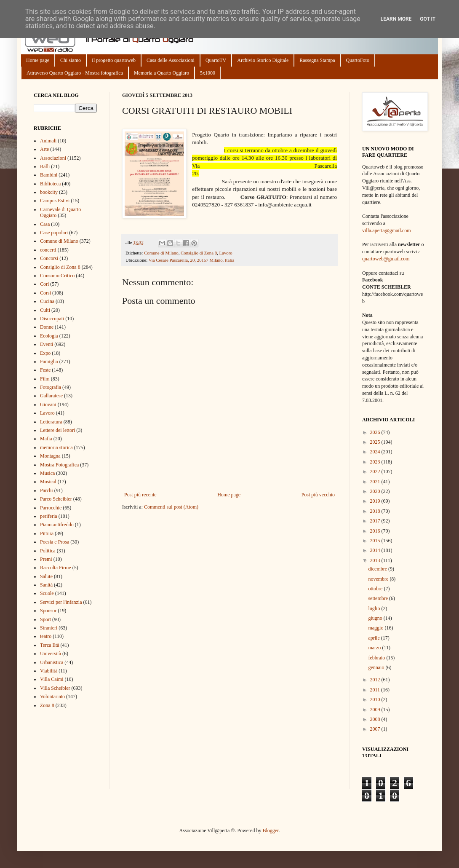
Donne (47, 327)
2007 (376, 729)
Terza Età (49, 645)
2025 (376, 442)
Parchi (47, 490)
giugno (376, 618)
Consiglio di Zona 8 (199, 253)
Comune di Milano (161, 253)
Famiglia (49, 362)
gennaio (377, 667)
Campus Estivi (55, 201)
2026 (376, 432)
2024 (376, 452)
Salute (46, 576)
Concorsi (49, 258)
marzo (375, 648)
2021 (376, 482)
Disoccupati (52, 319)
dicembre (378, 569)
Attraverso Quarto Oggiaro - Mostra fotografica (75, 73)
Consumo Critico (57, 276)
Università (51, 654)
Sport (45, 619)
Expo (45, 353)
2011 (376, 690)
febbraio (377, 658)
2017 (376, 521)
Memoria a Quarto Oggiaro (161, 73)
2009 (376, 710)
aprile (374, 638)
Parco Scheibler (56, 499)
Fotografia (51, 387)
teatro (46, 636)
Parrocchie (51, 508)
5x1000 (208, 73)
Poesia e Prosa (55, 542)
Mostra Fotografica (59, 465)
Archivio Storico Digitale (263, 60)
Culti (45, 310)
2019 (376, 501)
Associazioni (53, 158)
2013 (376, 560)
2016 (376, 531)
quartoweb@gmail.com (386, 259)
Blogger (270, 830)
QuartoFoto (358, 60)
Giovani (48, 405)
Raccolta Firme (56, 568)
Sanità (46, 585)
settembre (379, 598)
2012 (376, 680)
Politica (48, 551)
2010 (376, 699)
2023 (376, 462)
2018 (376, 511)
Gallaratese (51, 396)
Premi (46, 559)
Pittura (47, 533)
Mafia (46, 439)
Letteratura (51, 422)
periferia (49, 516)
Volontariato (52, 697)
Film (45, 379)
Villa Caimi (52, 679)
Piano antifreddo (57, 525)
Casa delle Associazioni (171, 60)
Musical (48, 482)
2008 (376, 719)
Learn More (396, 19)
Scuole (47, 593)
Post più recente (140, 495)
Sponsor (48, 611)
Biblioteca (50, 184)
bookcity (49, 192)
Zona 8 (47, 705)
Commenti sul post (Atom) (171, 507)
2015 (376, 541)
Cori (44, 284)
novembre (379, 579)
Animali (48, 141)
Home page (38, 60)
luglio (375, 608)
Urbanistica (52, 662)
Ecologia (49, 336)
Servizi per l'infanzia (61, 602)
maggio (376, 628)
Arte (44, 149)
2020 (376, 491)
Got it (428, 19)
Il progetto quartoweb (114, 60)
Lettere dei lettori (57, 430)
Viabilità (49, 671)
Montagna (50, 456)
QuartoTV (216, 60)
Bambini (49, 175)
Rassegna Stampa (317, 60)
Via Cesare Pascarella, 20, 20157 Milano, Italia (192, 260)
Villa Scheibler (55, 688)
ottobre (376, 589)
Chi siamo (71, 60)
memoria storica (56, 447)
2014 (376, 550)
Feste (45, 370)
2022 (376, 472)
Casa (45, 224)
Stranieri (49, 628)
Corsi (45, 293)
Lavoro (226, 253)
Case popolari (54, 233)
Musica (47, 473)
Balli (45, 166)
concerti (48, 250)
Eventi (47, 344)
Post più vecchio (318, 495)
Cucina (47, 301)
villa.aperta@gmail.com (387, 230)
